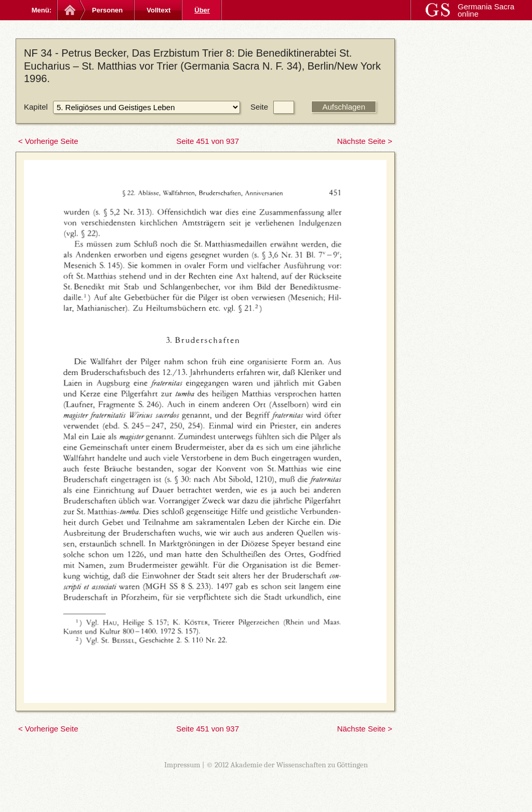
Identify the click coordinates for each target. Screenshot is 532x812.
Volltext (158, 10)
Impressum (182, 765)
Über (202, 10)
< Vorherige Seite (48, 141)
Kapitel (36, 107)
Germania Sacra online (486, 10)
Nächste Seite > (365, 141)
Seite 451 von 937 (208, 141)
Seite (259, 107)
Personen (107, 10)
